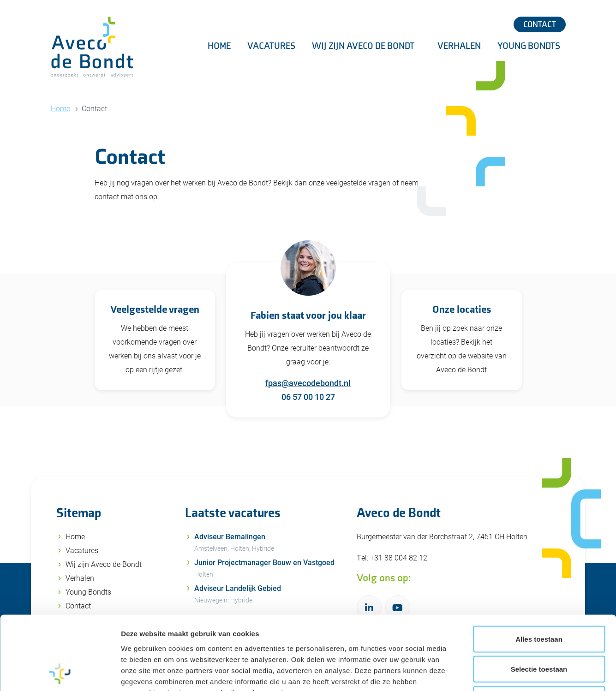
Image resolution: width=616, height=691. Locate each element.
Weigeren (539, 630)
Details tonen (499, 673)
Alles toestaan (539, 570)
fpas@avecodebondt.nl (308, 383)
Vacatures (271, 46)
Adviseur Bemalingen (270, 543)
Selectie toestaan (539, 600)
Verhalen (459, 46)
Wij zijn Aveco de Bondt (364, 46)
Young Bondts (529, 46)
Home (219, 46)
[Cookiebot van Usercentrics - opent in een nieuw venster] (60, 673)
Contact (540, 25)
